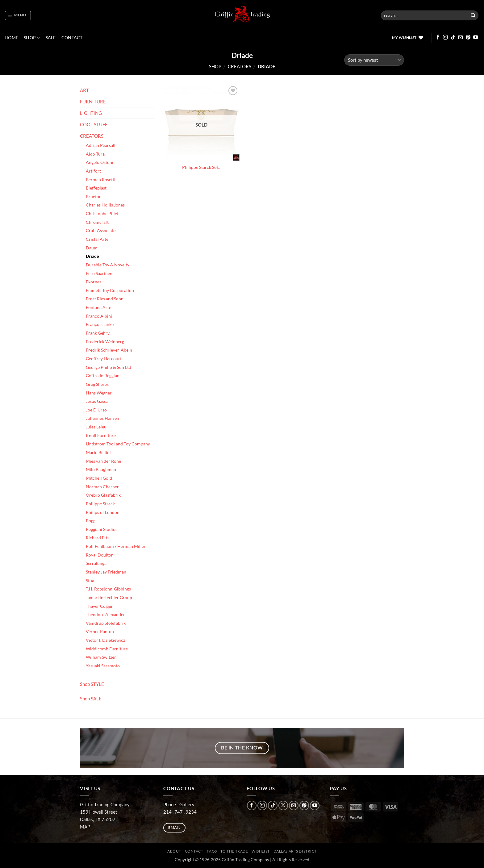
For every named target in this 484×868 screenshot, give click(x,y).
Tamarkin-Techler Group (109, 598)
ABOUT (174, 851)
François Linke (100, 324)
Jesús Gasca (97, 401)
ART (84, 90)
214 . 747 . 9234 (180, 812)
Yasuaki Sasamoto (103, 666)
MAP (85, 827)
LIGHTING (91, 113)
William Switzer (101, 657)
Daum (92, 248)
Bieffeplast (96, 188)
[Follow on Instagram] (445, 38)
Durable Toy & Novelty (108, 265)
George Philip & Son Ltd (108, 367)
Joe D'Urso (96, 410)
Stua (90, 581)
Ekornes (94, 282)
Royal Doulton (100, 555)
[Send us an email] (460, 38)
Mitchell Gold (99, 478)
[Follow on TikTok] (453, 38)
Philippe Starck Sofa (201, 167)
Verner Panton (100, 632)
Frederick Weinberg (105, 342)
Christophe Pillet (102, 214)
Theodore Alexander (105, 615)
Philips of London (103, 512)
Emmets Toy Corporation (110, 290)
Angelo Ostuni (100, 162)
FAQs (212, 851)
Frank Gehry (98, 333)
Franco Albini (99, 316)
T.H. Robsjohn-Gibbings (108, 589)
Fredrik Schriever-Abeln (109, 350)
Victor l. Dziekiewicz (105, 640)
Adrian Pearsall (101, 145)
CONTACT (72, 38)
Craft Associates (102, 231)
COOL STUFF (94, 124)
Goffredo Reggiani (103, 376)
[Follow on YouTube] (476, 38)
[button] (18, 15)
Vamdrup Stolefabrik (106, 623)
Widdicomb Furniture (107, 649)
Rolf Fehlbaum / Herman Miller (116, 546)
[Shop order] (374, 60)
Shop (32, 38)
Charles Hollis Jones (105, 205)
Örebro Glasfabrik (103, 495)
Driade (92, 256)
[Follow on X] (283, 805)
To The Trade (234, 851)
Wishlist (261, 851)
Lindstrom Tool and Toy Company (118, 444)
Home (11, 38)
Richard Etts (98, 538)
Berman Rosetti (101, 180)
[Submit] (473, 15)
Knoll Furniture (101, 436)
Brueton (94, 197)
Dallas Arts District (295, 851)
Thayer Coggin (100, 606)
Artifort (93, 171)
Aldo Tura (95, 154)
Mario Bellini (98, 453)
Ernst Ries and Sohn (105, 299)
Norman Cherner (102, 487)
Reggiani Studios (102, 529)
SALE (51, 38)
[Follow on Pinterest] (468, 38)
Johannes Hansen (102, 418)
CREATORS (240, 66)
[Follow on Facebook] (438, 38)
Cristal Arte (97, 239)
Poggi (91, 521)
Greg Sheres (97, 384)
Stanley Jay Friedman (106, 572)
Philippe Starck (100, 504)
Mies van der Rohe (103, 461)
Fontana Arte (98, 307)
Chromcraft (97, 222)
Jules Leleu (96, 427)
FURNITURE (93, 102)
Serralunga (96, 563)
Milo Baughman (101, 469)
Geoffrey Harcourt (104, 359)
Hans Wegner (99, 393)
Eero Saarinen (99, 273)
